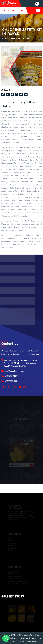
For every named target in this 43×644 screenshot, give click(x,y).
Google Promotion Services (27, 641)
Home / (5, 39)
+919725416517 (10, 376)
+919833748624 (10, 381)
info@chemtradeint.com (13, 371)
